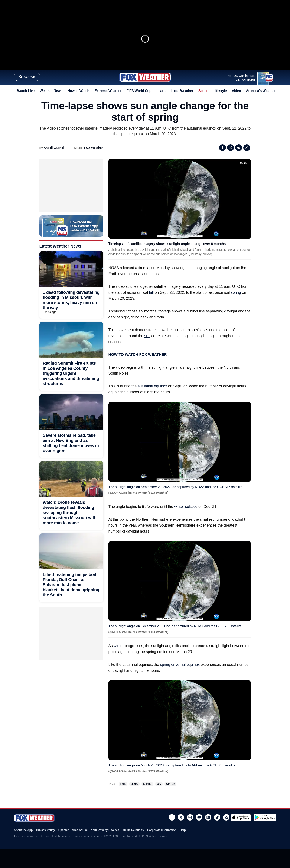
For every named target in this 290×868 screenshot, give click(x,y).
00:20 (244, 163)
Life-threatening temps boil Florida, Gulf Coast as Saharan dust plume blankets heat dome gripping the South (71, 585)
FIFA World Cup (139, 91)
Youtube (199, 817)
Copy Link (247, 148)
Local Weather (182, 91)
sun (147, 336)
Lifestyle (220, 91)
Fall (123, 784)
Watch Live (26, 91)
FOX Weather (94, 148)
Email (239, 148)
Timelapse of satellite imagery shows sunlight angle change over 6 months (167, 244)
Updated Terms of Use (73, 830)
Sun (159, 784)
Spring (147, 784)
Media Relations (133, 830)
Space (203, 91)
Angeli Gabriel (54, 148)
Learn (161, 91)
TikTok (217, 817)
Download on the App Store (241, 818)
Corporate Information (162, 830)
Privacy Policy (46, 830)
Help (183, 830)
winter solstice (186, 507)
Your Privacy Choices (105, 830)
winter (119, 646)
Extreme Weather (108, 91)
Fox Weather (145, 77)
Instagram (190, 817)
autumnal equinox (152, 386)
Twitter (231, 148)
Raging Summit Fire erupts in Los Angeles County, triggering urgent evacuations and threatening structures (71, 373)
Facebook (222, 148)
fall (151, 292)
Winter (170, 784)
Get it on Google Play (265, 818)
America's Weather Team (265, 91)
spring (236, 292)
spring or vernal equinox (180, 665)
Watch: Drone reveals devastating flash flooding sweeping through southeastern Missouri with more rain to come (70, 513)
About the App (23, 830)
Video (236, 91)
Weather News (51, 91)
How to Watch (79, 91)
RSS (226, 817)
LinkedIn (208, 817)
